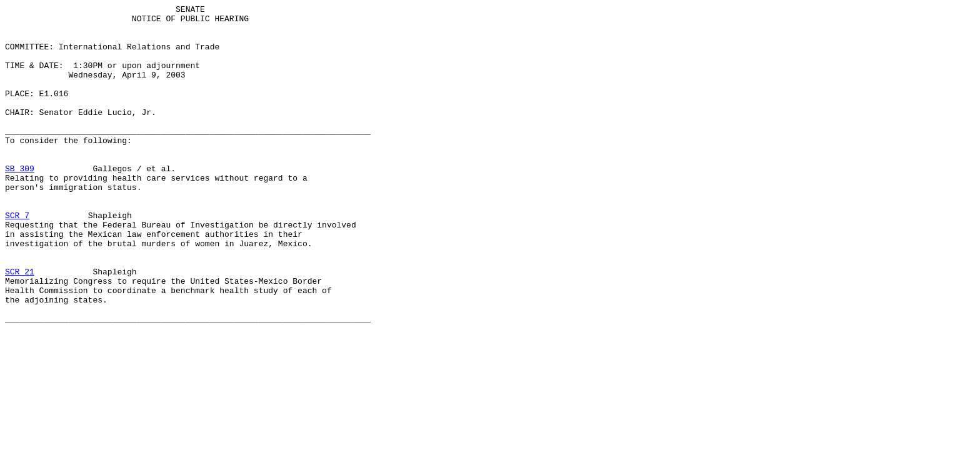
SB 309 (20, 202)
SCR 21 (20, 326)
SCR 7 (17, 258)
